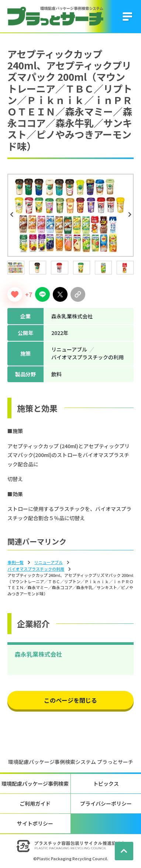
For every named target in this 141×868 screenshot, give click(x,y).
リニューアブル (49, 562)
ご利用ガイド (35, 803)
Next (131, 215)
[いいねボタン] (15, 294)
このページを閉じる (70, 700)
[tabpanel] (70, 215)
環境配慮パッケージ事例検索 (35, 784)
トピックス (106, 784)
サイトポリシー (35, 823)
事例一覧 (16, 562)
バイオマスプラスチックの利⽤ (36, 569)
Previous (13, 215)
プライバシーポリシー (106, 803)
